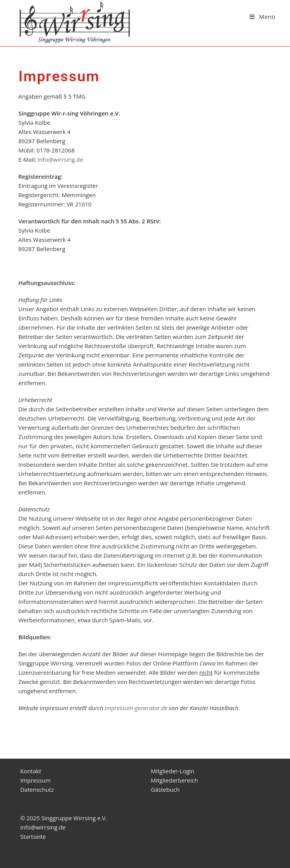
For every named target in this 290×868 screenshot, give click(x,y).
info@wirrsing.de (60, 159)
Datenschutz (37, 789)
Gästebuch (165, 789)
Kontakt (31, 771)
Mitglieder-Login (172, 771)
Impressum (36, 780)
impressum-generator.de (136, 708)
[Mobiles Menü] (262, 17)
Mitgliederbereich (174, 780)
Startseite (33, 836)
